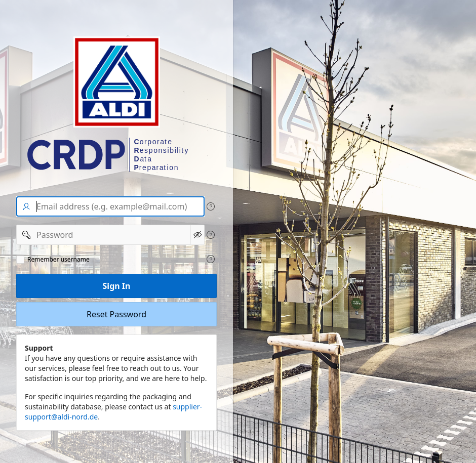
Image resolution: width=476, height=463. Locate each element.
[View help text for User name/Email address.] (211, 206)
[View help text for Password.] (211, 235)
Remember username (58, 260)
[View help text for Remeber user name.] (211, 259)
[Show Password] (197, 235)
